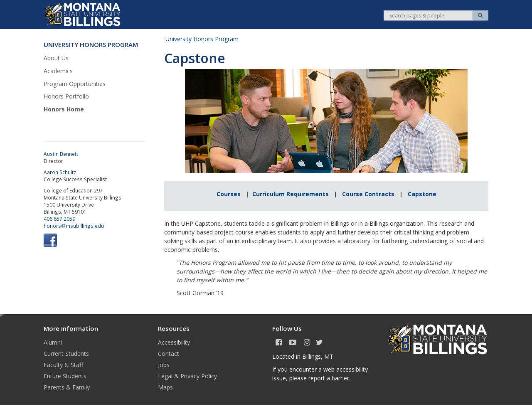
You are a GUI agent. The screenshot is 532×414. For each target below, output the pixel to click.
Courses (231, 194)
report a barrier (329, 378)
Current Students (66, 354)
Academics (58, 71)
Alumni (53, 342)
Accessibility (174, 342)
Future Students (65, 376)
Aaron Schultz (60, 172)
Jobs (164, 365)
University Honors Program (202, 39)
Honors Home (64, 109)
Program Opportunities (75, 84)
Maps (165, 387)
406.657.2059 (59, 219)
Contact (169, 354)
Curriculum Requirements (291, 194)
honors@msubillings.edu (74, 226)
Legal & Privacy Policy (187, 376)
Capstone (422, 194)
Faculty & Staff (63, 365)
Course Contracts (368, 194)
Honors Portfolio (66, 96)
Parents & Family (67, 387)
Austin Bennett (61, 154)
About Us (56, 58)
